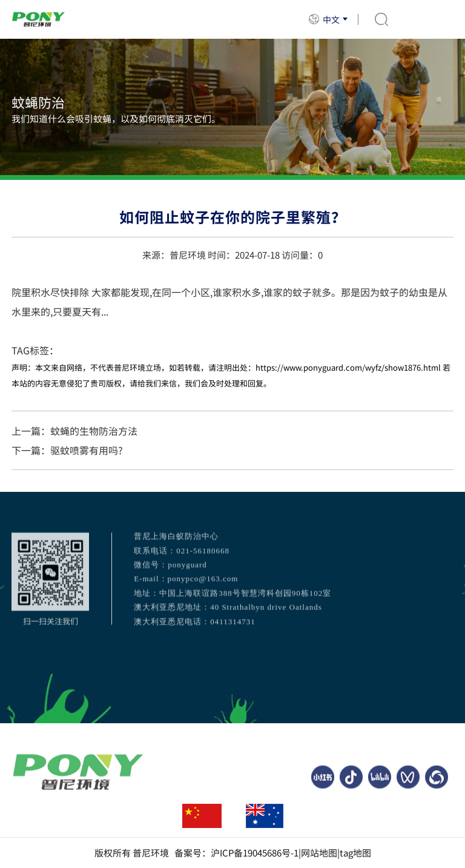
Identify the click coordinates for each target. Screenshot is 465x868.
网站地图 (319, 853)
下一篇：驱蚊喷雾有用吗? (67, 450)
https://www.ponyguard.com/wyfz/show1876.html (348, 367)
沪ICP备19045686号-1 (255, 853)
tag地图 (355, 853)
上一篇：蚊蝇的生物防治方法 (74, 431)
